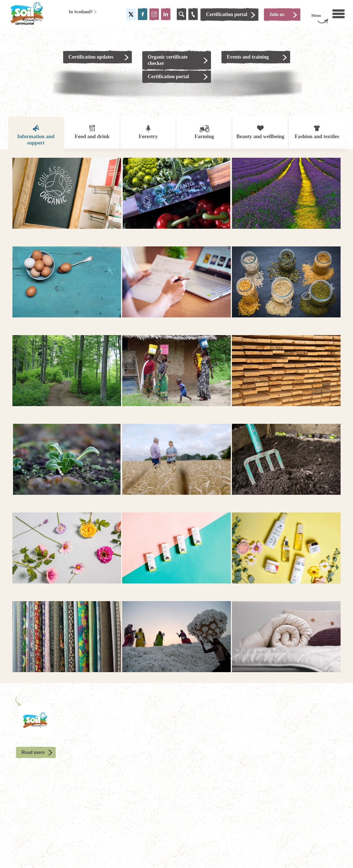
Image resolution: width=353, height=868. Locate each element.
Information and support (36, 135)
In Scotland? (83, 12)
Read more (33, 752)
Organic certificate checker (168, 60)
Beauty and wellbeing (260, 132)
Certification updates (91, 57)
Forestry (148, 132)
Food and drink (92, 132)
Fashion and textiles (317, 132)
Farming (204, 132)
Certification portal (168, 77)
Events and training (248, 57)
